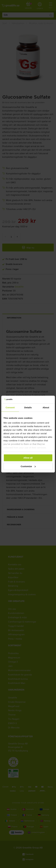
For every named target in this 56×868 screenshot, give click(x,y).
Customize (28, 466)
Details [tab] (28, 407)
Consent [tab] (10, 407)
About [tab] (46, 407)
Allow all (28, 458)
